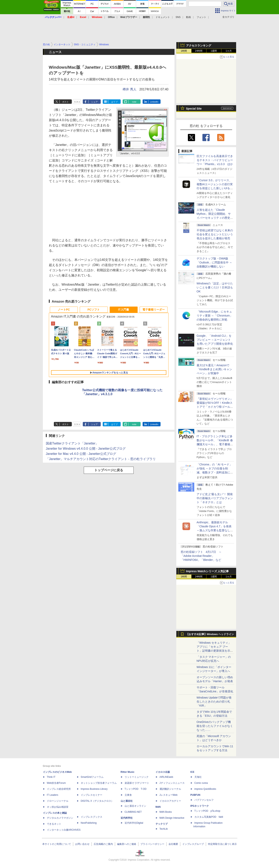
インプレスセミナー (92, 795)
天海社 (198, 777)
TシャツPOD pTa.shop (207, 811)
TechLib (164, 829)
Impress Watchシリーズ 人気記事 (208, 571)
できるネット (54, 824)
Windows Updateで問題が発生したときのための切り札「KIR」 (214, 702)
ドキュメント (163, 17)
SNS (178, 17)
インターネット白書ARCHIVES (64, 830)
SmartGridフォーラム (92, 777)
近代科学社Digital (134, 823)
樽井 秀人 (129, 89)
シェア (94, 102)
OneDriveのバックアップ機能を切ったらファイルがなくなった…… (215, 726)
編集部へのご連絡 (127, 844)
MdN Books (166, 812)
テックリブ (162, 824)
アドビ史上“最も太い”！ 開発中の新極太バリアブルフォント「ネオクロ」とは (215, 498)
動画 (188, 17)
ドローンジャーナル (58, 801)
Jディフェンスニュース (172, 783)
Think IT (51, 777)
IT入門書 (123, 310)
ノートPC (64, 310)
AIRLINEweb (166, 777)
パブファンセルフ (204, 800)
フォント (201, 17)
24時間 (199, 51)
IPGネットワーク (200, 806)
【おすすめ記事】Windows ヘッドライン (210, 634)
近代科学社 (127, 818)
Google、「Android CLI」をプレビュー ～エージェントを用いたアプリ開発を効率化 (215, 340)
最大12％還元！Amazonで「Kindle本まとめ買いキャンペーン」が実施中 (214, 369)
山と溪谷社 (127, 801)
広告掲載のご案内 (103, 844)
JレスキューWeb (169, 795)
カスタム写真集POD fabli (209, 817)
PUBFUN (195, 795)
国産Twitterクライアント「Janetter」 (72, 443)
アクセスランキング (199, 46)
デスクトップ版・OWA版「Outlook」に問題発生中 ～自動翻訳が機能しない (214, 262)
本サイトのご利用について (57, 844)
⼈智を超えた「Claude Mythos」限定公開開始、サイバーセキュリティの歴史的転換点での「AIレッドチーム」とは (215, 218)
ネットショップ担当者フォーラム (99, 783)
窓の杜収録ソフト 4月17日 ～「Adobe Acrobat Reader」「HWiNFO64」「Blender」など (201, 556)
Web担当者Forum (56, 783)
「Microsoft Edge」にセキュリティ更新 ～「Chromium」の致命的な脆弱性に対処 (215, 316)
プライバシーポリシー (152, 844)
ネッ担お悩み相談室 (58, 807)
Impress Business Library (94, 789)
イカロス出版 (163, 772)
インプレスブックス (92, 817)
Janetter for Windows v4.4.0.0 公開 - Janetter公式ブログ (86, 449)
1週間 (214, 51)
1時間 (184, 51)
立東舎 (128, 795)
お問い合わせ (82, 844)
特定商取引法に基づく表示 (222, 844)
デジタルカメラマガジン (60, 818)
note (134, 102)
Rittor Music (128, 772)
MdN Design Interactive (172, 818)
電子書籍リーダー (154, 310)
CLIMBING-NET (133, 812)
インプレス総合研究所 (59, 789)
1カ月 (229, 51)
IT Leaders (53, 795)
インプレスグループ (193, 844)
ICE (192, 772)
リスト (77, 102)
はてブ (114, 102)
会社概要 (173, 844)
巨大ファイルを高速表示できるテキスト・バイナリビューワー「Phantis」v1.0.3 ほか (215, 160)
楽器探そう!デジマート (137, 783)
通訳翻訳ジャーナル (170, 789)
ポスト (66, 102)
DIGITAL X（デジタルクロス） (97, 801)
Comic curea (201, 783)
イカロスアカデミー (170, 801)
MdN (158, 807)
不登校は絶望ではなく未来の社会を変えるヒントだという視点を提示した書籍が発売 (215, 234)
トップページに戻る (109, 470)
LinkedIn (154, 102)
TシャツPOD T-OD (136, 789)
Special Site (194, 109)
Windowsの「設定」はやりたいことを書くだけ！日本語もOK (215, 287)
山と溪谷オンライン (135, 806)
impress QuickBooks (205, 789)
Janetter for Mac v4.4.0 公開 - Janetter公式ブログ (81, 454)
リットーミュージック (137, 777)
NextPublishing (89, 823)
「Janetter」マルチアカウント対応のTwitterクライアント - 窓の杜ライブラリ (101, 459)
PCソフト (94, 310)
